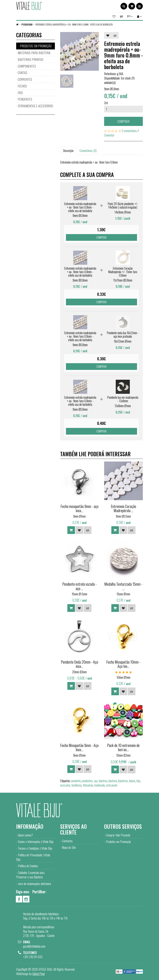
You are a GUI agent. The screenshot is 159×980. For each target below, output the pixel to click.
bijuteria (103, 781)
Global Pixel (39, 974)
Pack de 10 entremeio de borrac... (123, 747)
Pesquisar (27, 24)
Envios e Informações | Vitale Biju (36, 842)
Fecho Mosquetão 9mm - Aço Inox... (79, 747)
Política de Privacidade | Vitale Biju (33, 857)
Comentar (109, 135)
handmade (100, 785)
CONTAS (23, 73)
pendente (76, 781)
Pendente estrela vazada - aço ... (79, 586)
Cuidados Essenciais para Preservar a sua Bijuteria (30, 875)
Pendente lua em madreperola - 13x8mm (123, 399)
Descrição (68, 151)
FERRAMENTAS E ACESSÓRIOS (35, 106)
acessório (65, 785)
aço (96, 781)
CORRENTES (25, 79)
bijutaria (113, 781)
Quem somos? (25, 835)
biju (138, 781)
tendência (76, 785)
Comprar (123, 121)
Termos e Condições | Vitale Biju (35, 848)
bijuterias (123, 781)
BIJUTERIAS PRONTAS (31, 59)
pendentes (87, 781)
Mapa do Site (69, 847)
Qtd (106, 103)
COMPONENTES (27, 66)
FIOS (20, 93)
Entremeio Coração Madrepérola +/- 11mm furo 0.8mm (123, 272)
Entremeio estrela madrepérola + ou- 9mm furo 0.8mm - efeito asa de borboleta (74, 24)
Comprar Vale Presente (118, 835)
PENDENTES (25, 99)
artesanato (112, 785)
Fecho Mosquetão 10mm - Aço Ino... (123, 664)
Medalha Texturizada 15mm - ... (123, 586)
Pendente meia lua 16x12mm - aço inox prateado (123, 335)
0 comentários (129, 131)
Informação (30, 826)
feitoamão (88, 785)
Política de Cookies (28, 866)
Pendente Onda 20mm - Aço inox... (79, 664)
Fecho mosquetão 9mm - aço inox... (79, 508)
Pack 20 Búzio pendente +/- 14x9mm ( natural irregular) (123, 205)
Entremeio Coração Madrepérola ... (123, 508)
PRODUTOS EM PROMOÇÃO (36, 46)
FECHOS (22, 86)
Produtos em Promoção (118, 842)
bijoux (132, 781)
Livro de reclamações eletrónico (34, 884)
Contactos (67, 841)
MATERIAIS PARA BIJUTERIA (34, 53)
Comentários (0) (88, 151)
